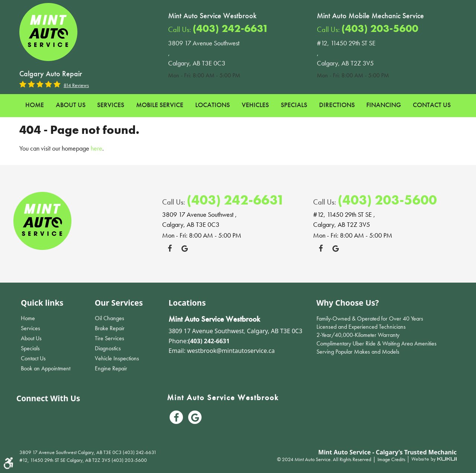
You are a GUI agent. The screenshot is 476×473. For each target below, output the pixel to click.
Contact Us (432, 105)
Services (111, 105)
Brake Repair (110, 328)
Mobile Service (160, 105)
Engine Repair (111, 368)
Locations (213, 105)
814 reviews (76, 85)
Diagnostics (108, 348)
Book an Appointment (46, 368)
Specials (294, 105)
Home (35, 105)
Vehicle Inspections (117, 358)
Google (184, 248)
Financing (384, 105)
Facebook (170, 248)
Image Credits (392, 459)
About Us (71, 105)
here (97, 148)
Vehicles (255, 105)
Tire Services (110, 338)
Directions (337, 105)
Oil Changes (110, 318)
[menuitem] (35, 105)
